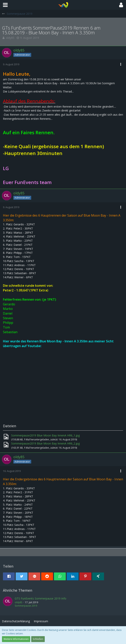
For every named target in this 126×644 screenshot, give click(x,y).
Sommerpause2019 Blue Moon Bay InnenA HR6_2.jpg (45, 443)
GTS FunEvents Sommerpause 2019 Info (41, 598)
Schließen (38, 639)
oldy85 (10, 38)
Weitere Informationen (16, 639)
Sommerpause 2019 (26, 606)
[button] (5, 5)
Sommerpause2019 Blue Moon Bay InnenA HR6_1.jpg (45, 435)
